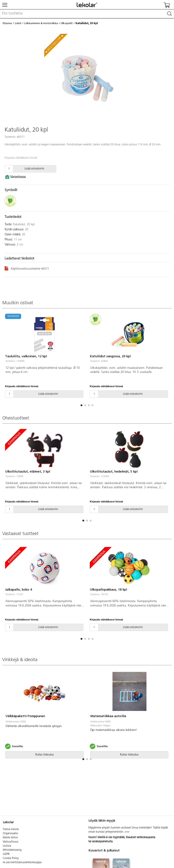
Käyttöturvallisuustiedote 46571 (27, 268)
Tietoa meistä (11, 829)
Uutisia (7, 846)
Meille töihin (10, 838)
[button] (81, 405)
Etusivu (7, 23)
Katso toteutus (45, 755)
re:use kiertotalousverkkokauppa (22, 862)
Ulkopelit (67, 23)
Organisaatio (10, 834)
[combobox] (87, 14)
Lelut (18, 23)
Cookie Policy (11, 858)
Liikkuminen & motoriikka (41, 23)
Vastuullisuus (11, 842)
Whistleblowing (12, 850)
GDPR (6, 854)
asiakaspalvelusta (102, 842)
